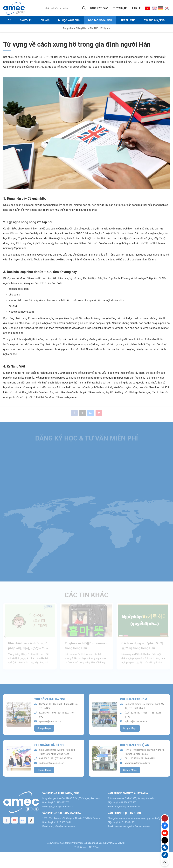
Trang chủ (68, 28)
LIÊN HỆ (136, 8)
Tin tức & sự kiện (155, 20)
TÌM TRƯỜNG (128, 20)
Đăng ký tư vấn (99, 8)
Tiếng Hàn (81, 28)
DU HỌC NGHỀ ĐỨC (69, 20)
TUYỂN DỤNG (120, 8)
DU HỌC (45, 20)
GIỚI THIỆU (26, 20)
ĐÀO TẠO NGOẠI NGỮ (100, 20)
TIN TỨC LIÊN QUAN (100, 28)
